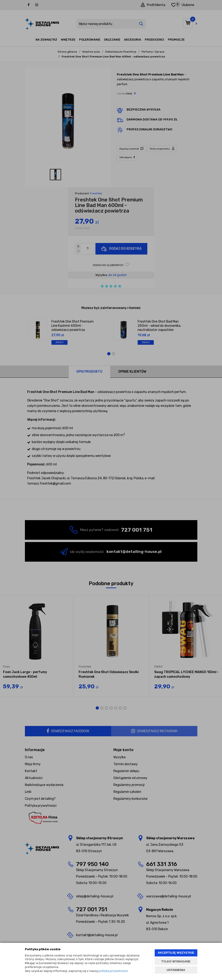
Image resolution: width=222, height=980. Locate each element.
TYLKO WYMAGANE (176, 961)
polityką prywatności (113, 971)
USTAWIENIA (176, 970)
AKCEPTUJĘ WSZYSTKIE (176, 953)
